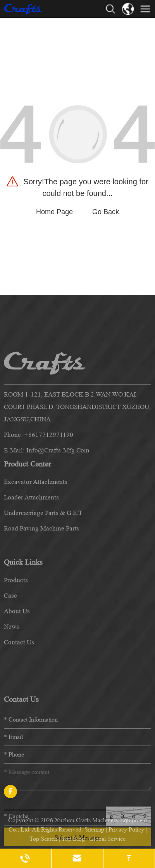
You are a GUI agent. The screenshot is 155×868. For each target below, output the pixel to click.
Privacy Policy (126, 829)
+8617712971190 (49, 484)
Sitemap (94, 829)
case (10, 638)
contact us (19, 685)
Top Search (43, 839)
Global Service (107, 839)
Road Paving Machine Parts (42, 564)
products (16, 623)
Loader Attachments (31, 533)
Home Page (54, 212)
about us (17, 654)
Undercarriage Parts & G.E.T (43, 549)
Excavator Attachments (36, 518)
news (11, 670)
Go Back (106, 212)
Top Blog (73, 839)
